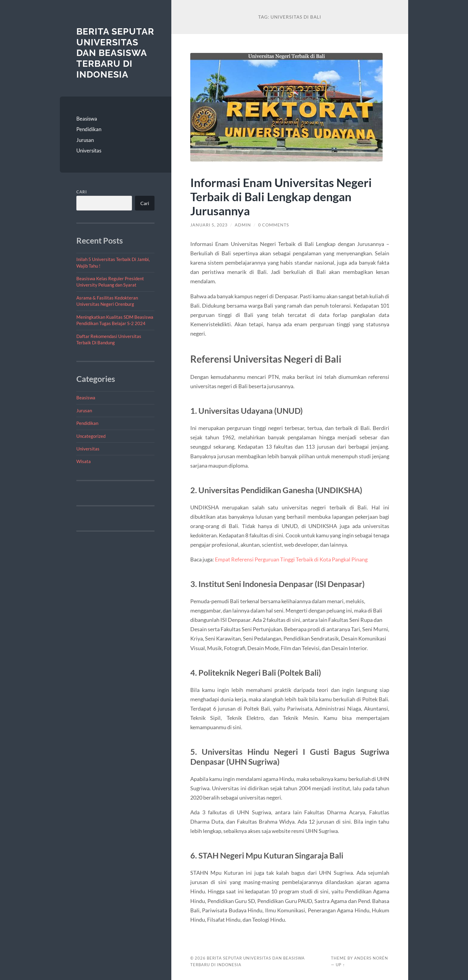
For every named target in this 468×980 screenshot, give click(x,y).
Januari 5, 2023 (209, 225)
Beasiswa (87, 119)
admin (243, 225)
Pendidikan (89, 129)
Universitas (89, 151)
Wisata (84, 461)
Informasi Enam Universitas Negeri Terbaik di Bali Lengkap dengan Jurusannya (281, 197)
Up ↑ (340, 965)
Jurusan (85, 140)
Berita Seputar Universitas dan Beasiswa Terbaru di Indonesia (115, 53)
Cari (82, 192)
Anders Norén (371, 958)
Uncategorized (91, 436)
